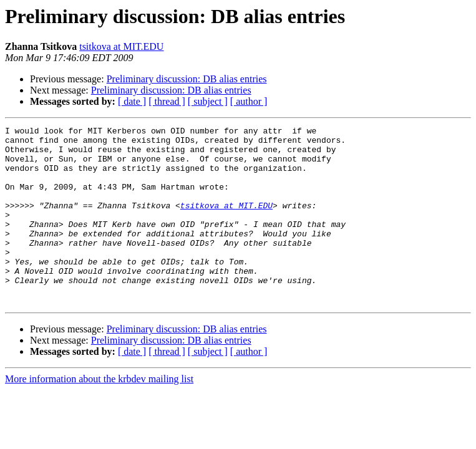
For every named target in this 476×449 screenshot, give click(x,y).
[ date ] (132, 101)
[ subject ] (208, 101)
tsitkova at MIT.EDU (121, 46)
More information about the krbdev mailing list (99, 414)
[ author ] (249, 101)
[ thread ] (167, 101)
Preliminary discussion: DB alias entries (187, 79)
